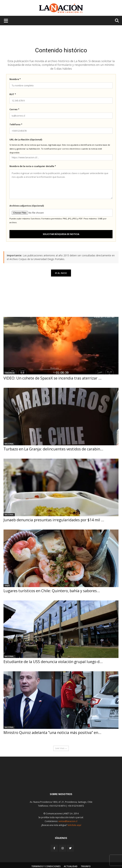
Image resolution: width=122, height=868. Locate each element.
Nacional (9, 444)
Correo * (14, 109)
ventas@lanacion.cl (68, 821)
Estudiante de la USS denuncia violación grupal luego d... (53, 662)
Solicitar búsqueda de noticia (61, 234)
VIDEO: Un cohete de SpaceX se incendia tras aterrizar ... (52, 378)
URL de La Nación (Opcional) (26, 139)
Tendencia (10, 373)
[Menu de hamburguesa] (6, 21)
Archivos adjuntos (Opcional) (27, 206)
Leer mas (61, 748)
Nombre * (15, 79)
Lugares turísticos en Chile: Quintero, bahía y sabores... (52, 591)
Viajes (7, 586)
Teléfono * (16, 124)
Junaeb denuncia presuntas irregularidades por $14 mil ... (54, 520)
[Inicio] (61, 781)
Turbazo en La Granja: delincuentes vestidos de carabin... (53, 449)
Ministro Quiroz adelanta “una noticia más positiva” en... (52, 733)
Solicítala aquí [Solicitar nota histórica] (74, 825)
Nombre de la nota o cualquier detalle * (33, 166)
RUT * (13, 94)
